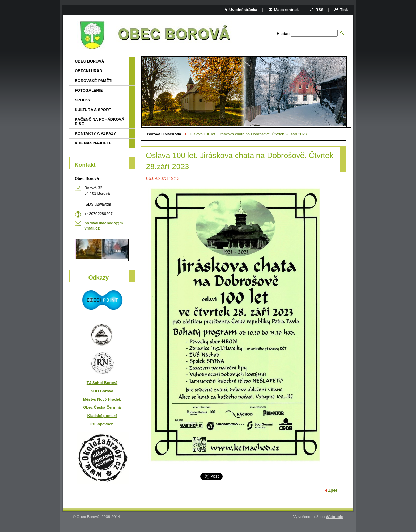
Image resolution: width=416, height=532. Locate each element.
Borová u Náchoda (164, 134)
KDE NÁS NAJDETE (93, 143)
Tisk (344, 10)
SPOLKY (83, 100)
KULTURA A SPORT (93, 110)
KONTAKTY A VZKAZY (96, 133)
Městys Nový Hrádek (102, 399)
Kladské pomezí (102, 416)
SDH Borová (102, 391)
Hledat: (283, 34)
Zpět (333, 490)
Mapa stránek (287, 10)
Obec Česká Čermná (102, 407)
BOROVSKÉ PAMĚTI (94, 81)
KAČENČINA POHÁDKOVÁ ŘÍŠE (100, 122)
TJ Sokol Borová (102, 383)
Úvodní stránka (243, 10)
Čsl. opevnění (102, 424)
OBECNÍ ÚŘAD (89, 71)
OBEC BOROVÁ (90, 61)
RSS (319, 10)
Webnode (334, 517)
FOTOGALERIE (89, 90)
